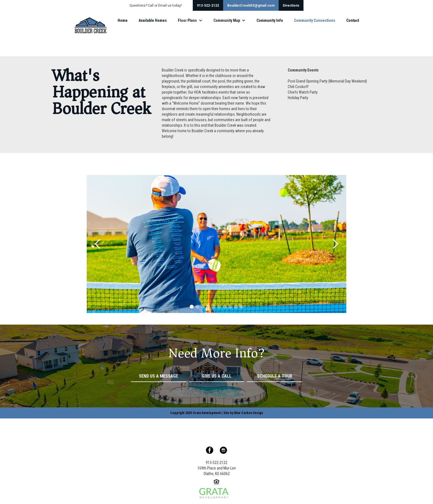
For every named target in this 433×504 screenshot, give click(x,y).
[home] (90, 25)
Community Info (270, 20)
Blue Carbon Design (249, 413)
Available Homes (153, 20)
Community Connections (315, 20)
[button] (190, 20)
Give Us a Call (217, 376)
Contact (353, 20)
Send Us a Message (159, 376)
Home (123, 20)
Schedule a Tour (275, 376)
